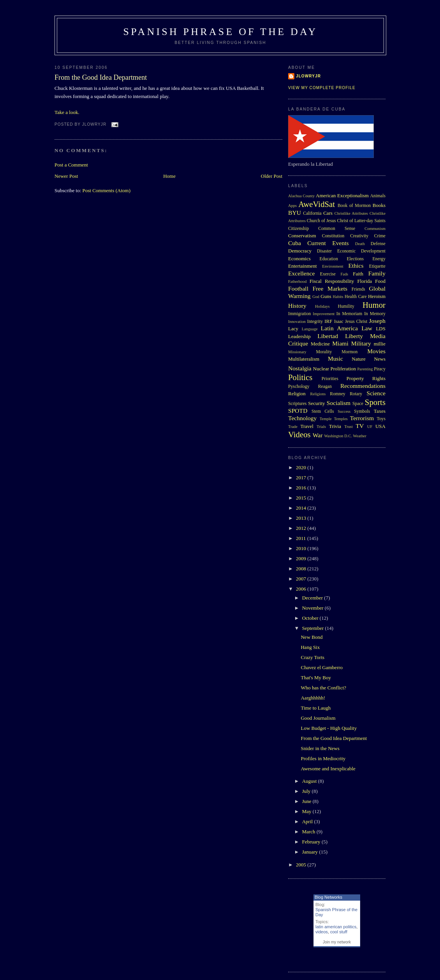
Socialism (339, 403)
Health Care (356, 297)
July (307, 791)
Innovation (297, 322)
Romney (338, 394)
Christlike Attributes (351, 213)
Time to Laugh (316, 708)
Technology (302, 418)
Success (344, 411)
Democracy (300, 251)
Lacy (293, 329)
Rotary (356, 394)
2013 (302, 518)
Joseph (377, 321)
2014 (302, 508)
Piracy (380, 369)
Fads (345, 274)
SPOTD (298, 411)
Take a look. (67, 112)
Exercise (328, 274)
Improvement (324, 314)
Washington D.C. (338, 436)
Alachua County (301, 196)
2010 (302, 548)
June (307, 801)
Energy (379, 259)
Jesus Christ (356, 322)
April (308, 821)
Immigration (299, 314)
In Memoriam (349, 314)
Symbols (362, 411)
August (310, 781)
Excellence (301, 273)
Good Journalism (318, 718)
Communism (375, 229)
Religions (318, 394)
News (380, 359)
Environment (333, 266)
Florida (365, 281)
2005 (302, 865)
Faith (358, 274)
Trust (348, 427)
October (311, 618)
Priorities (330, 379)
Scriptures (297, 404)
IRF (328, 321)
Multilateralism (304, 359)
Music (335, 359)
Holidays (322, 306)
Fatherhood (297, 281)
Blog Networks (328, 897)
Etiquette (377, 266)
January (311, 852)
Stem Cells (323, 411)
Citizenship (298, 229)
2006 (302, 589)
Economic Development (361, 251)
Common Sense (337, 229)
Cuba (295, 243)
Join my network (337, 942)
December (313, 598)
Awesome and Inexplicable (328, 769)
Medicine (320, 344)
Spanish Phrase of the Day (221, 32)
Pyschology (299, 387)
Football (298, 288)
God (316, 297)
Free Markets (330, 288)
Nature (358, 359)
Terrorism (362, 418)
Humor (374, 305)
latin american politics (336, 927)
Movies (376, 351)
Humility (346, 306)
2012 (302, 528)
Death (360, 244)
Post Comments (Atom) (107, 190)
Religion (297, 394)
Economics (299, 259)
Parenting (365, 369)
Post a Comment (71, 165)
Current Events (328, 243)
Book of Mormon (354, 206)
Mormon (349, 352)
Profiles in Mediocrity (323, 758)
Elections (355, 259)
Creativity (359, 236)
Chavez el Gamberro (322, 667)
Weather (360, 436)
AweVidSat (317, 204)
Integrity (315, 322)
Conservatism (302, 236)
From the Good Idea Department (101, 77)
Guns (326, 296)
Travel (307, 426)
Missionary (297, 352)
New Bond (312, 637)
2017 (302, 478)
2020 (302, 467)
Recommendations (363, 386)
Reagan (325, 387)
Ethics (356, 266)
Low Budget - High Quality (329, 728)
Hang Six (310, 647)
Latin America (339, 328)
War (318, 435)
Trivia (335, 426)
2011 (302, 538)
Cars (328, 213)
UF (370, 427)
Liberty (354, 336)
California (312, 213)
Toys (381, 419)
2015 (302, 498)
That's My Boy (316, 678)
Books (379, 205)
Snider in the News (320, 748)
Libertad (328, 336)
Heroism (377, 296)
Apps (292, 206)
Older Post (272, 176)
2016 (302, 488)
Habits (338, 297)
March (309, 832)
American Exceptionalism (342, 195)
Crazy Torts (312, 657)
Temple (326, 419)
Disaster (324, 251)
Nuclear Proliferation (334, 369)
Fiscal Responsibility (332, 281)
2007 (302, 579)
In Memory (375, 314)
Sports (375, 402)
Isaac (339, 322)
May (307, 811)
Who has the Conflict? (323, 688)
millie (380, 344)
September (314, 628)
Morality (324, 352)
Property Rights (366, 378)
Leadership (299, 336)
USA (380, 426)
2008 (302, 569)
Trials (321, 427)
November (313, 608)
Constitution (333, 236)
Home (169, 176)
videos (322, 932)
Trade (293, 427)
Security (316, 403)
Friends (358, 289)
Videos (299, 434)
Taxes (380, 411)
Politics (300, 377)
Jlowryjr (308, 76)
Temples (341, 419)
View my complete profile (322, 88)
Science (376, 393)
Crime (380, 236)
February (312, 842)
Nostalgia (300, 368)
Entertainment (303, 266)
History (297, 306)
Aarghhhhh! (313, 698)
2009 (302, 558)
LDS (381, 329)
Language (310, 329)
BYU (295, 213)
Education (329, 259)
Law (367, 328)
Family (377, 273)
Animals (378, 196)
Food (380, 281)
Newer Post (66, 176)
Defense (378, 244)
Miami (340, 343)
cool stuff (339, 932)
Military (361, 343)
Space (358, 404)
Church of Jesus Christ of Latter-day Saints (346, 221)
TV (360, 426)
